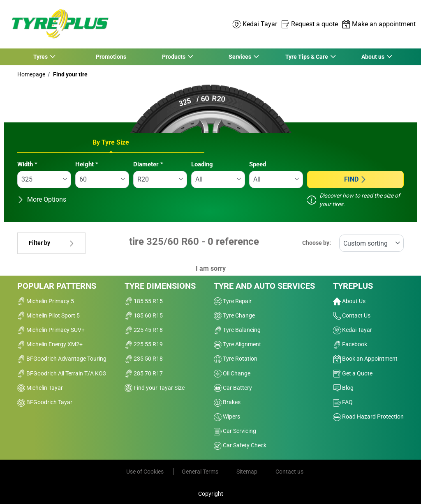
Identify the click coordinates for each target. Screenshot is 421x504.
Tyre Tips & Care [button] (306, 57)
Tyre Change (234, 315)
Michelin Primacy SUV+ (51, 330)
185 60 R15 (144, 315)
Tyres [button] (41, 57)
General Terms (201, 472)
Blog (343, 388)
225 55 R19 (144, 344)
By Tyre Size (111, 142)
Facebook (350, 344)
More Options (42, 199)
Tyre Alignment (237, 344)
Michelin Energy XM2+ (50, 344)
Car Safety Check (240, 445)
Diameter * (148, 164)
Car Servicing (235, 431)
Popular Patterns (57, 286)
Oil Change (232, 373)
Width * (27, 164)
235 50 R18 (144, 359)
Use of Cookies (146, 472)
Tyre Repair (233, 301)
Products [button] (173, 57)
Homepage (31, 74)
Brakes (227, 402)
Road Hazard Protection (368, 417)
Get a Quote (353, 373)
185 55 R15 (144, 301)
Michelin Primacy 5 (46, 301)
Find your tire (70, 74)
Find (355, 179)
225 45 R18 (144, 330)
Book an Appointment (365, 359)
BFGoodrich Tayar (45, 402)
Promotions (111, 57)
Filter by (51, 243)
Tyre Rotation (236, 359)
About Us (349, 301)
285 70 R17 (144, 373)
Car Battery (233, 388)
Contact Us (352, 315)
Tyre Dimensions (160, 286)
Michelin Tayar (40, 388)
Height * (87, 164)
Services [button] (240, 57)
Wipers (227, 417)
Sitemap (248, 472)
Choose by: (317, 243)
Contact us (289, 472)
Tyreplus (353, 286)
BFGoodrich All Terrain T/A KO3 (62, 373)
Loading (202, 164)
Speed (258, 164)
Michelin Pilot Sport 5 (49, 315)
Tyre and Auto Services (264, 286)
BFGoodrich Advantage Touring (62, 359)
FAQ (343, 402)
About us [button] (373, 57)
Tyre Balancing (237, 330)
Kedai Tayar (353, 330)
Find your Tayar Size (155, 388)
